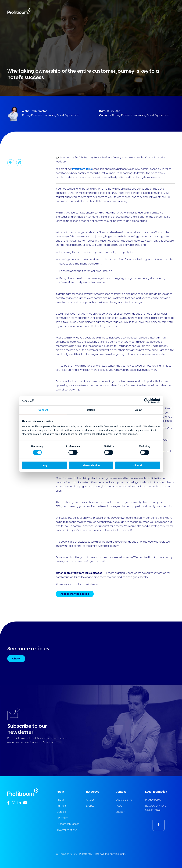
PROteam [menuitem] (62, 818)
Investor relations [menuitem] (67, 830)
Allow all (138, 465)
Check (16, 659)
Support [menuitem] (121, 812)
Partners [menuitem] (62, 806)
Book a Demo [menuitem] (124, 800)
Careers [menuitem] (61, 812)
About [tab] (139, 410)
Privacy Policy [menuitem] (153, 800)
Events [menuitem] (90, 806)
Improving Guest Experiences (62, 115)
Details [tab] (91, 410)
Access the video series (75, 594)
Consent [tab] (43, 410)
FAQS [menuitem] (119, 806)
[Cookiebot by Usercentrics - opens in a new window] (146, 401)
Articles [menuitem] (90, 800)
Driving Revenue (32, 115)
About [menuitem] (60, 800)
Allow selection (91, 465)
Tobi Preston (40, 111)
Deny (45, 465)
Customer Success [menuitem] (68, 824)
